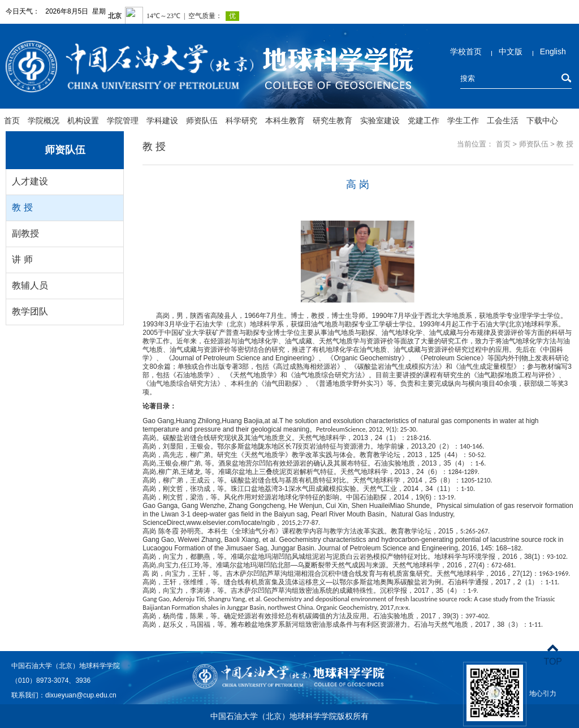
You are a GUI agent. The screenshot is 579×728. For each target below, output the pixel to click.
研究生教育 (332, 120)
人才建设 (30, 181)
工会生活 (503, 120)
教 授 (22, 207)
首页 (12, 120)
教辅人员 (30, 285)
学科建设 (162, 120)
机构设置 (83, 120)
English (553, 51)
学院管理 (123, 120)
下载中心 (542, 120)
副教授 (25, 233)
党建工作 (424, 120)
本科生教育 (285, 120)
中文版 (511, 51)
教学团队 (30, 311)
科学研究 (241, 120)
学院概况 (44, 120)
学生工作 (463, 120)
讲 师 (22, 259)
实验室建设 (380, 120)
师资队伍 (202, 120)
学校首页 (466, 51)
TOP (553, 655)
